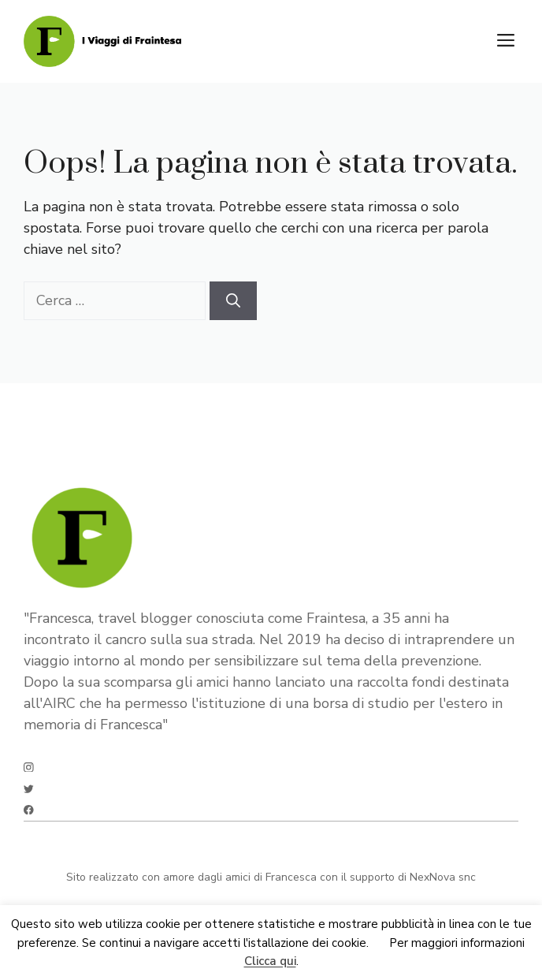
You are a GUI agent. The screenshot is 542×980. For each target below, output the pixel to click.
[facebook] (29, 810)
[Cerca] (233, 301)
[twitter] (29, 789)
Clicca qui (270, 962)
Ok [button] (379, 943)
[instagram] (29, 768)
